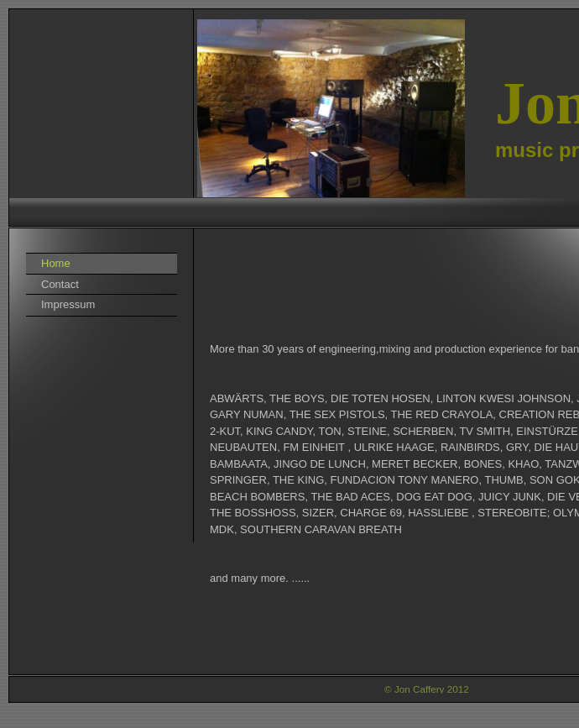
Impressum (68, 304)
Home (56, 263)
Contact (60, 284)
